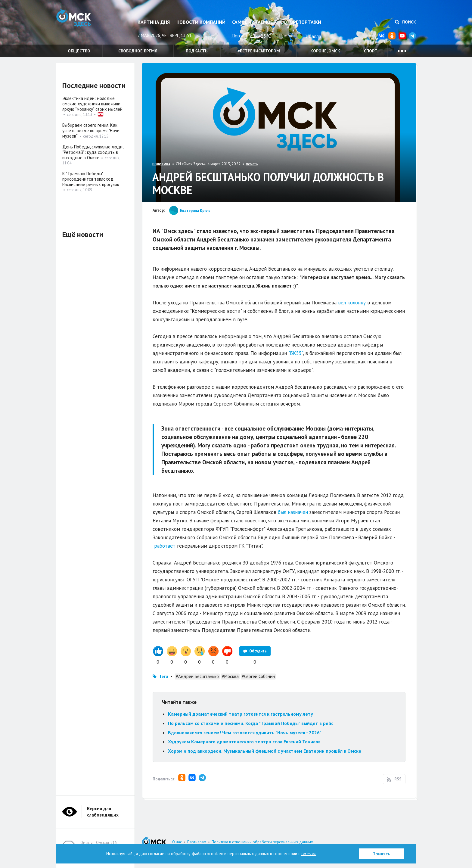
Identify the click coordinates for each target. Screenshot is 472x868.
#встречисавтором (259, 51)
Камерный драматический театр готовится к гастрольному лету (241, 714)
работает (165, 546)
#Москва (230, 676)
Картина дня (154, 22)
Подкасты (197, 51)
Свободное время (138, 51)
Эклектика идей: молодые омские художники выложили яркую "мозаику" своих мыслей (92, 104)
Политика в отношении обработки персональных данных (262, 842)
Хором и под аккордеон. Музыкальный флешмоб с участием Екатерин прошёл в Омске (265, 751)
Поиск (405, 22)
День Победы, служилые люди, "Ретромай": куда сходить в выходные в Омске (93, 152)
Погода (239, 36)
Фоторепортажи (300, 22)
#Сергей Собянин (258, 676)
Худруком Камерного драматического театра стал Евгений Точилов (244, 742)
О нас (177, 842)
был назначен (293, 512)
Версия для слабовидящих (103, 812)
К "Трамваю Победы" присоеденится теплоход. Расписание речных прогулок (91, 179)
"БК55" (295, 353)
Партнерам (197, 842)
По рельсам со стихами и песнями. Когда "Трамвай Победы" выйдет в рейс (251, 723)
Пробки (287, 36)
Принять (381, 854)
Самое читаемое (252, 22)
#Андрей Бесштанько (197, 676)
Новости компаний (201, 22)
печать (252, 164)
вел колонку (352, 303)
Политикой (309, 854)
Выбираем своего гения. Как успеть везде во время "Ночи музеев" (91, 131)
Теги (164, 676)
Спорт (371, 51)
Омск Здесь (86, 25)
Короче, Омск (325, 51)
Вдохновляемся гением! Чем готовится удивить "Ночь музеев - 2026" (245, 733)
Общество (79, 51)
